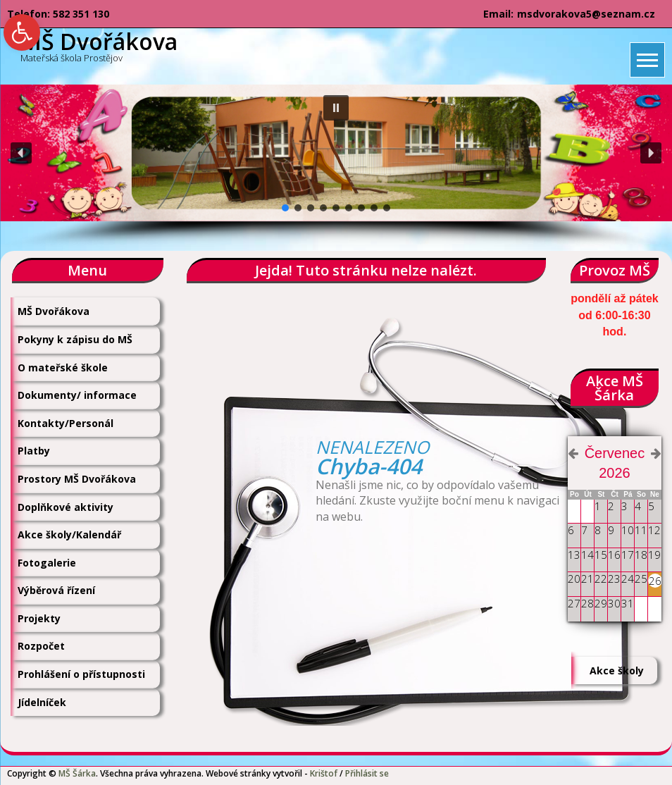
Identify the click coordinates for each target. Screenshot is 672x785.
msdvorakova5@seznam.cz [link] (586, 14)
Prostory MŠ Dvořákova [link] (77, 479)
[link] (22, 32)
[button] (336, 108)
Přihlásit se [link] (367, 773)
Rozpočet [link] (41, 646)
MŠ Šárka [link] (77, 773)
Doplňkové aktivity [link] (66, 507)
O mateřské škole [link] (63, 367)
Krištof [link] (324, 773)
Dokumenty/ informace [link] (77, 395)
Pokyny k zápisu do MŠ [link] (75, 339)
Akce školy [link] (617, 670)
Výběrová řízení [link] (56, 590)
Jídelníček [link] (42, 702)
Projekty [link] (39, 618)
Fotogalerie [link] (47, 563)
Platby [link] (34, 451)
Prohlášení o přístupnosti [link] (81, 674)
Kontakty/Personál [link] (66, 423)
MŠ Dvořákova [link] (54, 311)
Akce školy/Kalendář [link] (69, 534)
